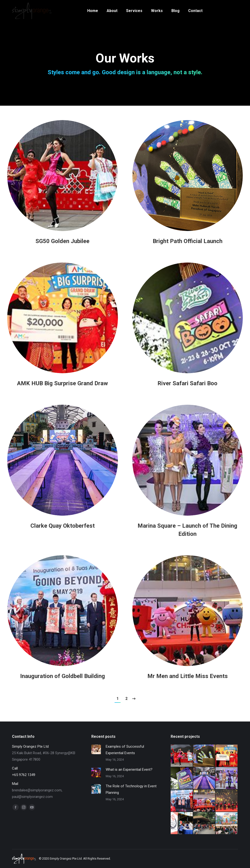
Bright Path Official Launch (188, 241)
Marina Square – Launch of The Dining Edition (187, 530)
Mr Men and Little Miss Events (188, 676)
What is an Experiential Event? (129, 770)
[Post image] (63, 176)
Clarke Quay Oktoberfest (63, 526)
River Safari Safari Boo (187, 383)
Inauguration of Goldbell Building (63, 676)
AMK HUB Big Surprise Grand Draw (62, 383)
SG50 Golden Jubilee (62, 241)
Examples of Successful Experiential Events (125, 750)
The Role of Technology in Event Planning (131, 789)
